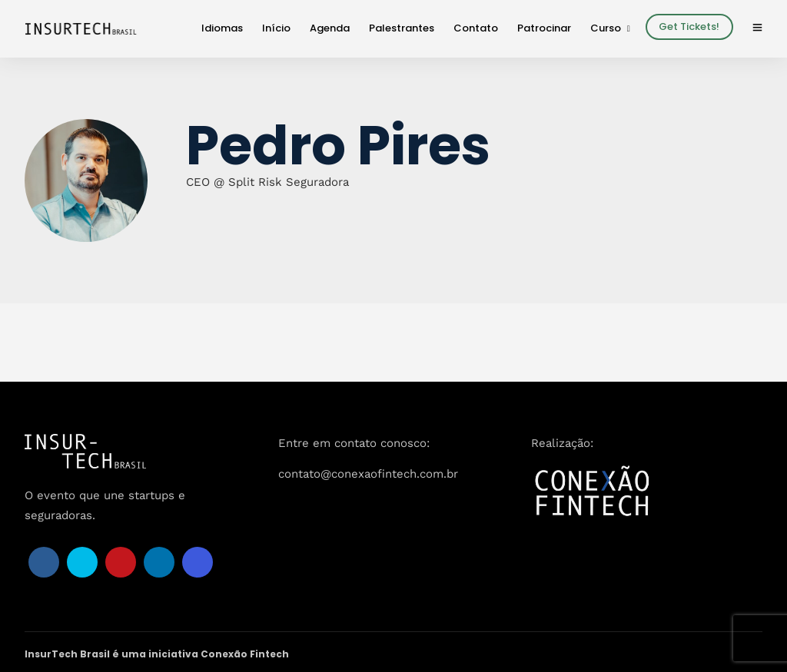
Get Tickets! (689, 26)
